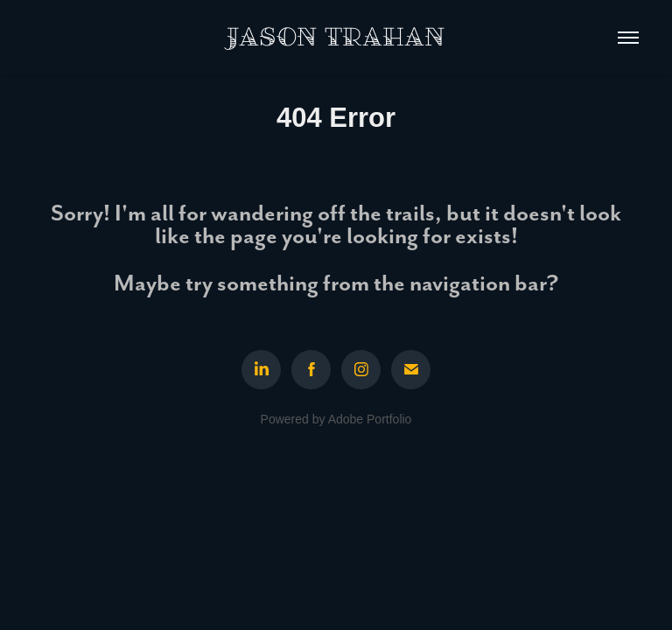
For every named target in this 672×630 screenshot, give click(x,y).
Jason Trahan (336, 38)
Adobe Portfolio (370, 419)
